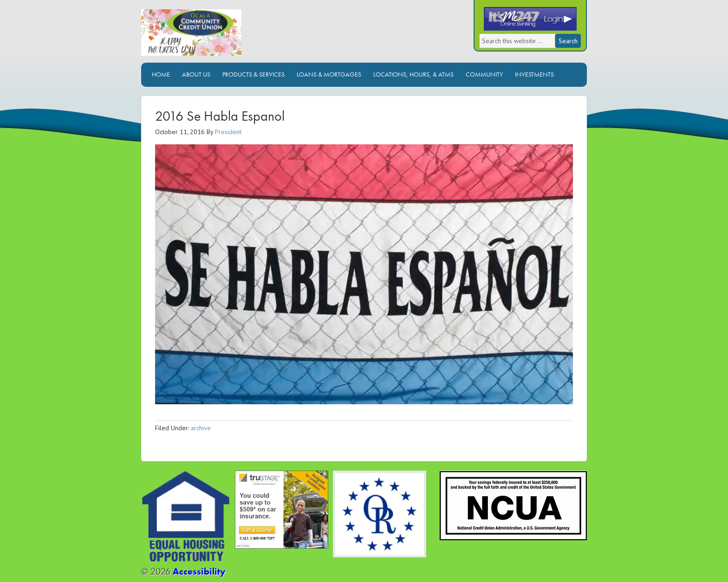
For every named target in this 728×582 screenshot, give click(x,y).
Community (484, 74)
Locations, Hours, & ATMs (413, 74)
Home (161, 74)
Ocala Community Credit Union (222, 36)
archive (201, 428)
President (228, 132)
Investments (534, 74)
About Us (196, 74)
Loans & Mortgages (329, 74)
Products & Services (253, 74)
